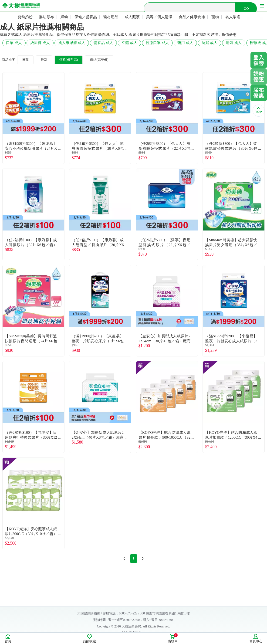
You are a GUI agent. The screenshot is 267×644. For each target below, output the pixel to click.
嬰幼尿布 (47, 17)
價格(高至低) (99, 60)
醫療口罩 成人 (157, 43)
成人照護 (132, 17)
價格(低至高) (69, 60)
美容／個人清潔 (159, 17)
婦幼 (64, 17)
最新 (44, 60)
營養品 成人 (103, 43)
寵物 (215, 17)
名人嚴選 (233, 17)
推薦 (25, 60)
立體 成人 (129, 43)
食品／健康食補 (192, 17)
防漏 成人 (210, 43)
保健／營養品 (86, 17)
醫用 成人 (185, 43)
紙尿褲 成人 (40, 43)
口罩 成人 (14, 43)
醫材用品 (111, 17)
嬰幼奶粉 (25, 17)
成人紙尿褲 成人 (72, 43)
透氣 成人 (234, 43)
